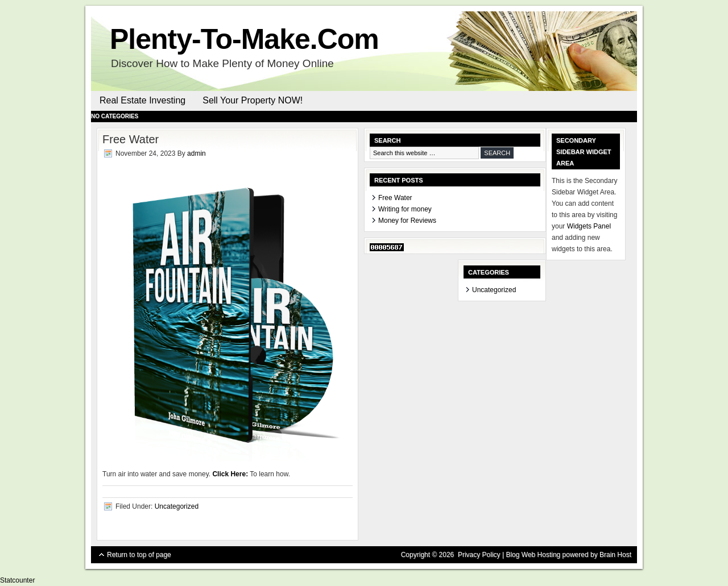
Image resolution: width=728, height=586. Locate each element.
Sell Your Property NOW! (253, 100)
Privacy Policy (479, 555)
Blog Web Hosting (533, 555)
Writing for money (405, 209)
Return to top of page (139, 555)
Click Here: (230, 474)
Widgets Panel (589, 226)
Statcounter (17, 580)
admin (197, 153)
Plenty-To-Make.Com (244, 39)
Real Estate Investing (142, 100)
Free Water (395, 198)
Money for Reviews (407, 221)
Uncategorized (177, 506)
